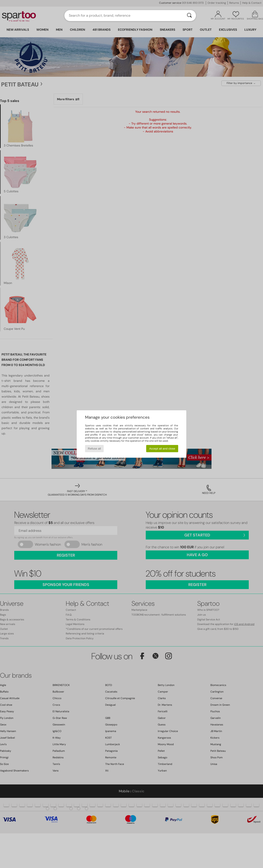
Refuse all (94, 449)
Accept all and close (162, 449)
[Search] (189, 16)
